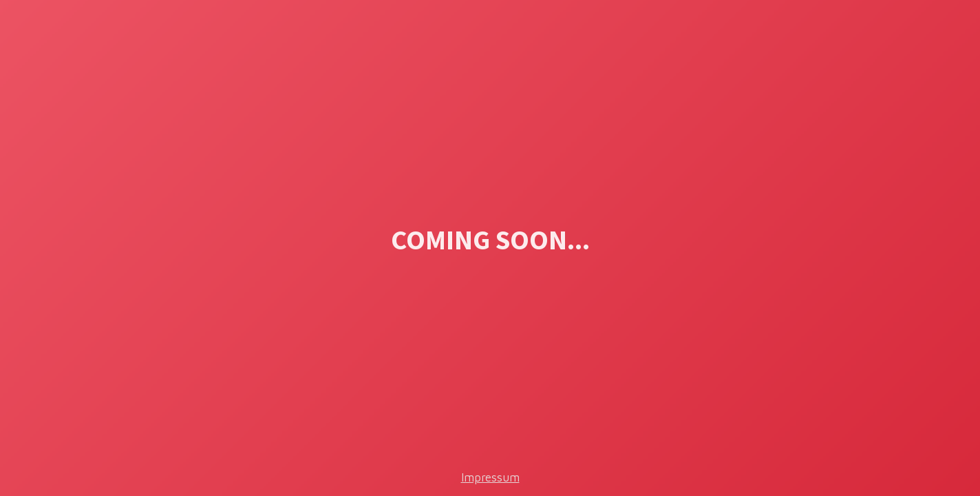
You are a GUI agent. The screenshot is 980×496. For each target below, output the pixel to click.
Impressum (490, 477)
